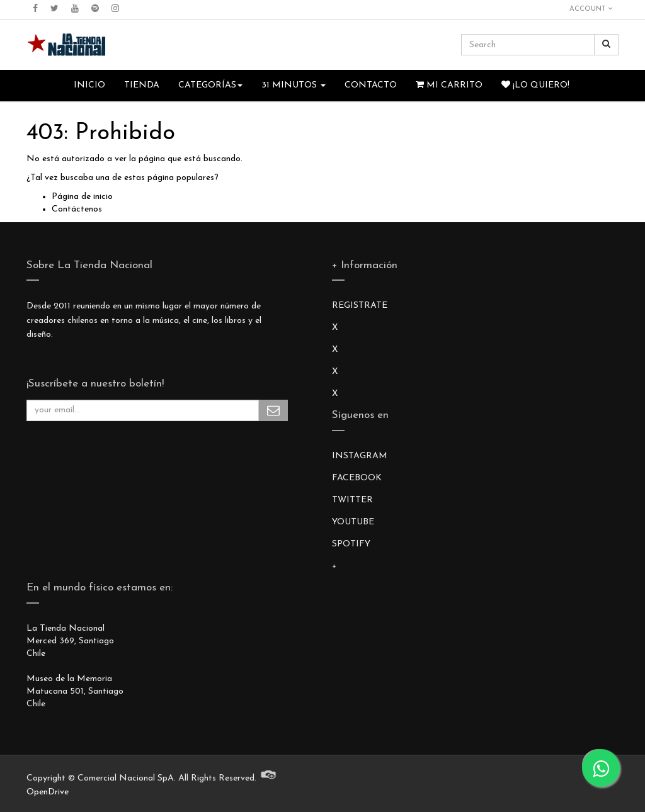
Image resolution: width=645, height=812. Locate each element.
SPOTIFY (351, 544)
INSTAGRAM (360, 456)
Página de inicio (82, 197)
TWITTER (352, 500)
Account (591, 9)
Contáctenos (77, 209)
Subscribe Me (273, 410)
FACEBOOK (357, 478)
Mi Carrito (449, 85)
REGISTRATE (360, 306)
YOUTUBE (353, 522)
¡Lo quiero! (535, 85)
